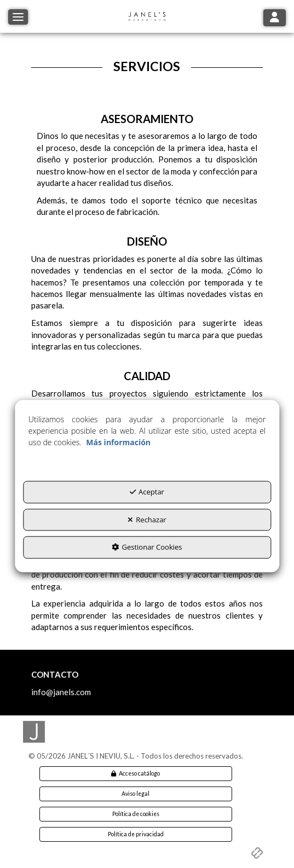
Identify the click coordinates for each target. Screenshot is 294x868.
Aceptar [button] (147, 492)
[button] (147, 16)
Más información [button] (118, 442)
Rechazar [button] (147, 520)
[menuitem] (136, 774)
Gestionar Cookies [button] (147, 547)
